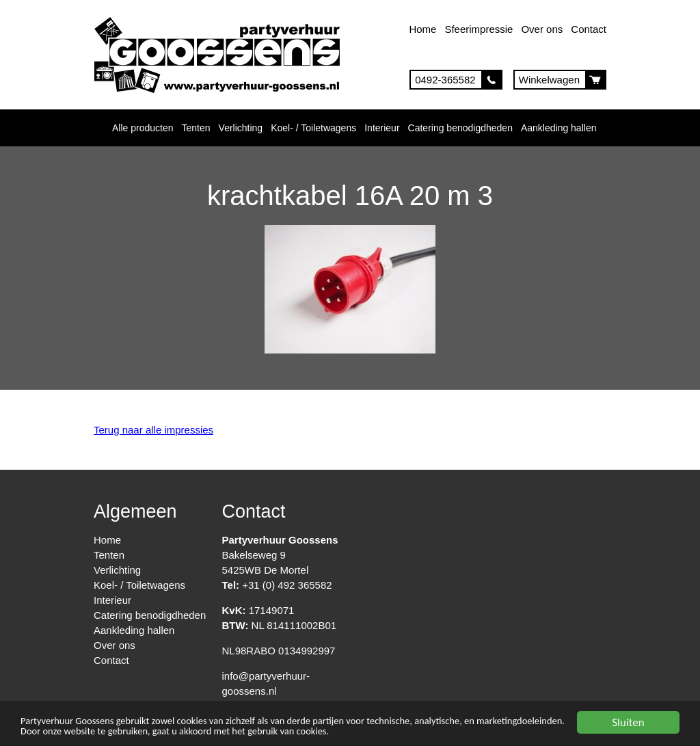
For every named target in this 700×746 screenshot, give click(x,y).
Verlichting (241, 128)
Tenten (196, 128)
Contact (589, 29)
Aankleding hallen (559, 128)
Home (422, 29)
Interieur (382, 128)
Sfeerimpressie (479, 29)
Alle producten (143, 128)
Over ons (542, 29)
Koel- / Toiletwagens (313, 128)
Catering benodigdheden (460, 128)
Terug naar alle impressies (153, 430)
